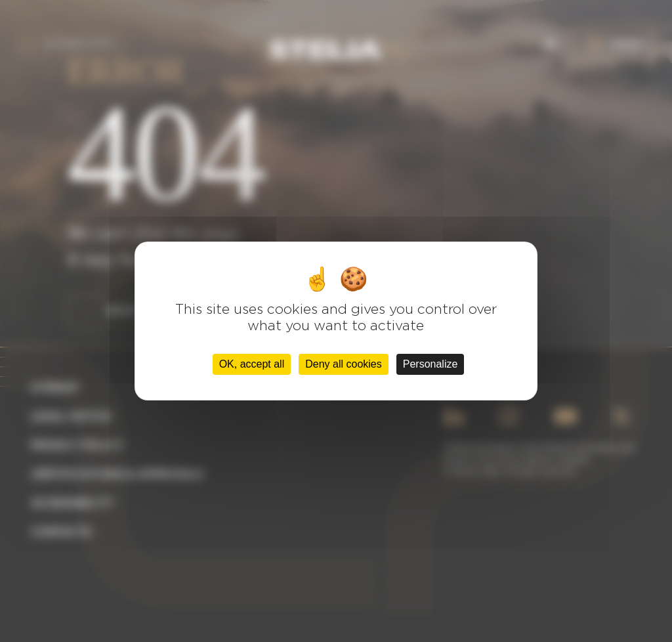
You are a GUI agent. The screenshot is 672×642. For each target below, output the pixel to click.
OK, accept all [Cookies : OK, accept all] (252, 364)
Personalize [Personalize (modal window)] (430, 364)
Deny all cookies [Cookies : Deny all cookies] (344, 364)
